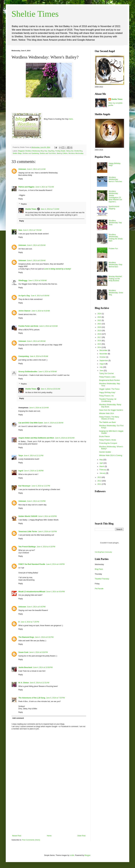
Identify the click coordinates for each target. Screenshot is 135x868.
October (103, 357)
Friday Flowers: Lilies (107, 377)
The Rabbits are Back (107, 422)
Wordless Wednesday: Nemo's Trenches (115, 179)
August (102, 364)
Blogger (88, 855)
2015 (100, 344)
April (101, 463)
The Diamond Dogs (26, 637)
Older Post (81, 836)
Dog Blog (51, 151)
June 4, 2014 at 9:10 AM (41, 311)
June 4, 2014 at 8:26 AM (36, 245)
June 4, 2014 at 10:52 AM (65, 438)
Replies (24, 204)
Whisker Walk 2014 (106, 413)
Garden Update (105, 452)
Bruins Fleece (104, 436)
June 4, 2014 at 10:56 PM (43, 667)
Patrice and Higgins (26, 187)
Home (49, 836)
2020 (100, 327)
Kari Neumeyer (24, 486)
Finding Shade (60, 151)
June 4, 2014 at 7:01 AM (45, 187)
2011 (100, 484)
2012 (100, 481)
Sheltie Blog (78, 151)
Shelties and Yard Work (48, 153)
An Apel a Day (24, 296)
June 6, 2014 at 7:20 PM (55, 698)
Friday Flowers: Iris (106, 396)
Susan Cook (23, 652)
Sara (20, 230)
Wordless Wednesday (76, 153)
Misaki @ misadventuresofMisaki (32, 592)
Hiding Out (70, 151)
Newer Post (17, 836)
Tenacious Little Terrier (28, 532)
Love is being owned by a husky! (58, 269)
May (101, 460)
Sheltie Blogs (17, 153)
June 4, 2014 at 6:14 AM (36, 169)
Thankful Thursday (102, 579)
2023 (100, 317)
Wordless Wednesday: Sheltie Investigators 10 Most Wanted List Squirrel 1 (115, 197)
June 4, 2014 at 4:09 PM (47, 516)
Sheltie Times (35, 14)
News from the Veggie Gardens (111, 410)
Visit (103, 552)
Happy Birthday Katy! (107, 393)
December (104, 350)
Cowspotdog (24, 356)
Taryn (21, 456)
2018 (100, 334)
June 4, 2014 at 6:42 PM (36, 607)
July (101, 367)
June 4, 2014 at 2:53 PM (36, 501)
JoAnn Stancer (24, 311)
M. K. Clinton (24, 683)
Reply (21, 179)
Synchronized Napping (114, 207)
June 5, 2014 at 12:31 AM (39, 683)
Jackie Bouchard (25, 667)
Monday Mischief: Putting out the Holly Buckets (115, 279)
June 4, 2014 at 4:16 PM (47, 532)
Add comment (18, 718)
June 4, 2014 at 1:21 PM (41, 486)
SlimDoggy (23, 281)
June (102, 371)
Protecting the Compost (108, 443)
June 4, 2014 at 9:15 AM (48, 326)
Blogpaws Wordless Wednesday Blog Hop (33, 151)
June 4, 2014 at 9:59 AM (48, 372)
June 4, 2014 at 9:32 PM (44, 637)
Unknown (22, 169)
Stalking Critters (62, 153)
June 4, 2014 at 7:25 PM (30, 622)
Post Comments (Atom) (31, 840)
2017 (100, 337)
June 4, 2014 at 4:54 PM (56, 592)
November (104, 354)
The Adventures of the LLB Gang (32, 698)
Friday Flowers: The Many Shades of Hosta (109, 418)
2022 (100, 320)
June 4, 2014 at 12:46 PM (34, 471)
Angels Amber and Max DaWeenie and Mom (36, 438)
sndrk (72, 855)
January (103, 473)
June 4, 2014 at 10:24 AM (39, 408)
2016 (100, 341)
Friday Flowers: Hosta (107, 440)
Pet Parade (99, 589)
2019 (100, 331)
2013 (100, 477)
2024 (100, 314)
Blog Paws (99, 569)
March (102, 466)
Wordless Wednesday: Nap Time (115, 223)
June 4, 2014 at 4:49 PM (55, 564)
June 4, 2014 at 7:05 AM (32, 230)
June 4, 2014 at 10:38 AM (53, 423)
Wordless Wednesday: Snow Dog (116, 293)
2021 (100, 324)
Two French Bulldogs (27, 547)
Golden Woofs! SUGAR (28, 516)
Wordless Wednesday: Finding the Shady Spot (116, 238)
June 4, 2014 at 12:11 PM (34, 456)
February (103, 470)
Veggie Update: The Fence (109, 389)
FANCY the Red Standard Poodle (32, 564)
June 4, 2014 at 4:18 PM (46, 547)
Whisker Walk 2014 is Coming (111, 455)
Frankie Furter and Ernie (28, 326)
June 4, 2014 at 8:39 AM (36, 261)
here (71, 119)
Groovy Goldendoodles (28, 372)
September (104, 361)
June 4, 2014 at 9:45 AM (36, 341)
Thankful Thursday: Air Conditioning (108, 400)
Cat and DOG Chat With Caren (31, 423)
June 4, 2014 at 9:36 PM (38, 652)
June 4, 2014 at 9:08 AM (40, 296)
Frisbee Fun (113, 249)
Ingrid (21, 471)
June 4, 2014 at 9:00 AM (37, 281)
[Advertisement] (49, 813)
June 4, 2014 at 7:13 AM (50, 209)
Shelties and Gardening (31, 153)
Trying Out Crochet (106, 373)
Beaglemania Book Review (109, 380)
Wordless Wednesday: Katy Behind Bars (115, 265)
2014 (100, 347)
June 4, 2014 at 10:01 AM (50, 389)
